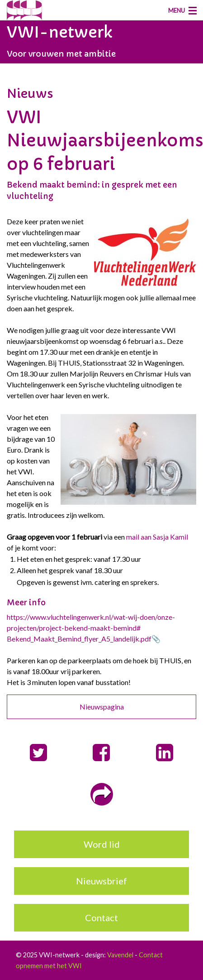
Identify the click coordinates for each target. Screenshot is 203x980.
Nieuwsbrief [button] (101, 881)
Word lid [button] (102, 844)
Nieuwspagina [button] (102, 707)
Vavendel (120, 955)
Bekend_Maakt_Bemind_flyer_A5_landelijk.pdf (79, 639)
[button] (38, 753)
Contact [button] (101, 917)
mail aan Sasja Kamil (157, 537)
